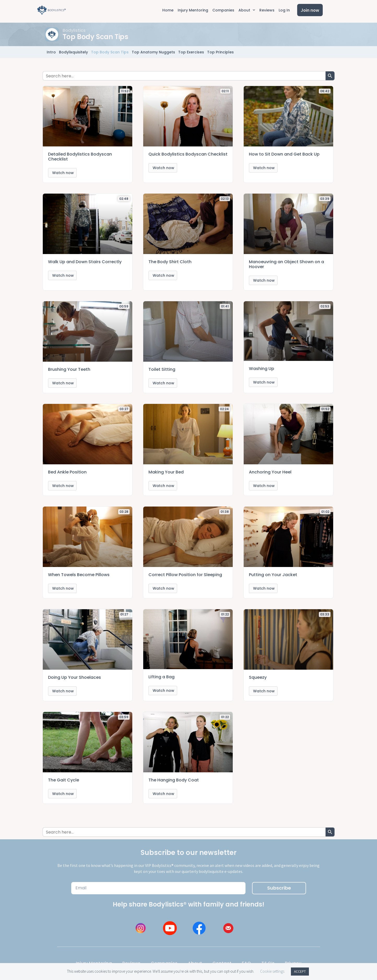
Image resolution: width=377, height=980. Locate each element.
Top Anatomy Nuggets (153, 52)
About (247, 10)
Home (168, 10)
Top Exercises (191, 52)
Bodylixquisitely (73, 52)
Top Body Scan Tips (110, 52)
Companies (223, 10)
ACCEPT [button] (300, 972)
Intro (51, 52)
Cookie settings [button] (272, 971)
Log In (284, 10)
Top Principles (220, 52)
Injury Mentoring (193, 10)
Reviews (267, 10)
